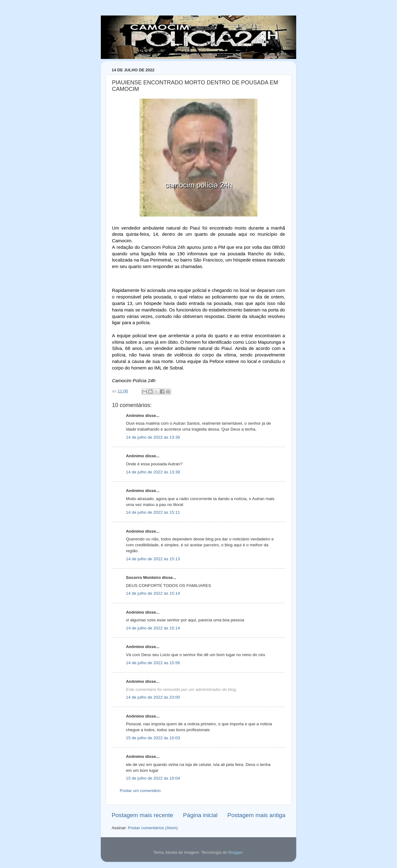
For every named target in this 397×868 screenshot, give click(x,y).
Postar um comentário (140, 791)
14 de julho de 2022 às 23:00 (153, 697)
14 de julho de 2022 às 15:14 (153, 593)
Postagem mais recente (142, 815)
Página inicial (200, 815)
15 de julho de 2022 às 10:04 (153, 778)
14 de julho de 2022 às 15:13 (153, 559)
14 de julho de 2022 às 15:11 (153, 512)
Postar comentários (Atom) (153, 828)
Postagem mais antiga (256, 815)
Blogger (235, 852)
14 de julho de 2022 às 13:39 (153, 437)
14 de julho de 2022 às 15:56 (153, 663)
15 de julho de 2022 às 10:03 (153, 738)
